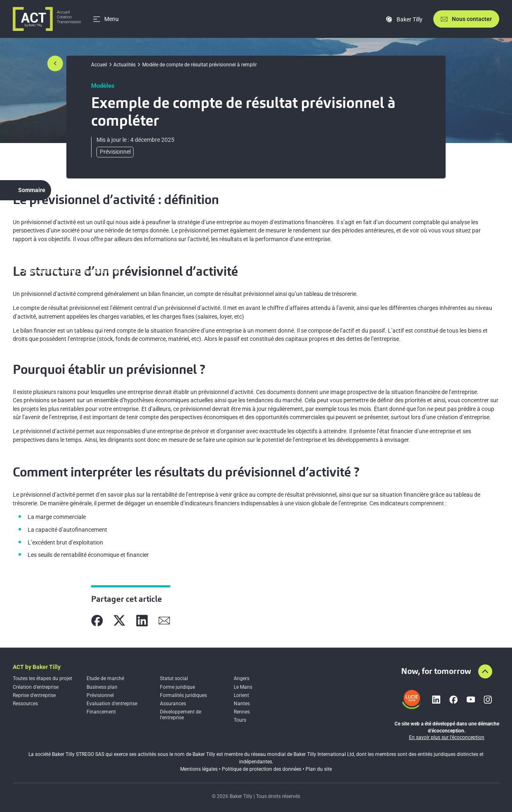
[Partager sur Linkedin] (142, 621)
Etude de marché (105, 678)
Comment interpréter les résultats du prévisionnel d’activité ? (72, 275)
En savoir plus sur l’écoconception (447, 737)
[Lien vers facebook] (453, 699)
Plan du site (319, 769)
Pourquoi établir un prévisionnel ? (68, 253)
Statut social (174, 678)
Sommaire (32, 190)
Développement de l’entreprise (181, 715)
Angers (242, 678)
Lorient (241, 695)
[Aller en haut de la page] (485, 671)
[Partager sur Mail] (164, 621)
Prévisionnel (100, 695)
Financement (101, 712)
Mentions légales (199, 769)
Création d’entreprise (36, 687)
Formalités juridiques (183, 695)
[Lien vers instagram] (488, 699)
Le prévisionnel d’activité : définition (71, 216)
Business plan (102, 687)
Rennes (242, 712)
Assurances (173, 704)
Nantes (242, 704)
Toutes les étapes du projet (42, 678)
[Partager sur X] (119, 621)
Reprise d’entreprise (34, 695)
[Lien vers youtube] (471, 699)
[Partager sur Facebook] (97, 621)
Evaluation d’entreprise (112, 704)
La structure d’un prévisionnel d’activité (75, 234)
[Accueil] (47, 19)
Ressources (25, 704)
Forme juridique (177, 687)
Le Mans (243, 687)
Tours (240, 720)
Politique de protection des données (262, 769)
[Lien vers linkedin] (436, 699)
